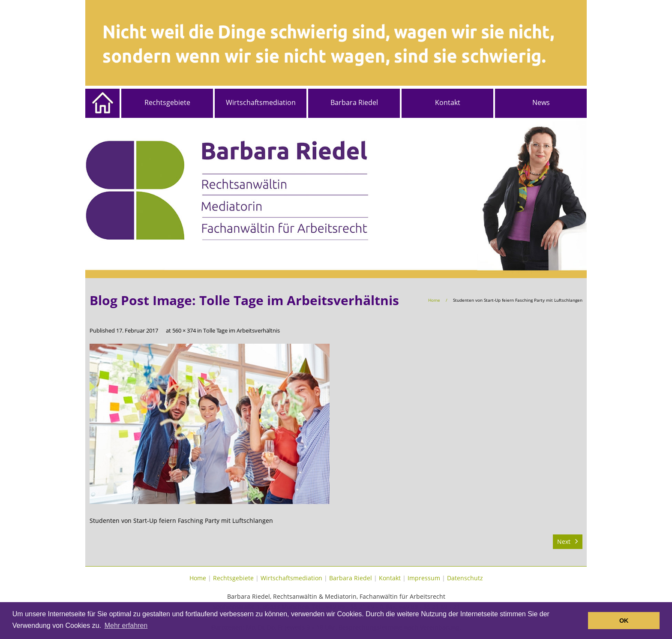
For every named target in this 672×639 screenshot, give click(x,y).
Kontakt (448, 102)
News (541, 102)
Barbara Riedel (354, 102)
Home (434, 300)
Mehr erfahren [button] (126, 625)
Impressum (424, 578)
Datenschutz (465, 578)
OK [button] (624, 621)
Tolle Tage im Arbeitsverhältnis (241, 331)
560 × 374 (184, 331)
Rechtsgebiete (167, 102)
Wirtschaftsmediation (261, 102)
